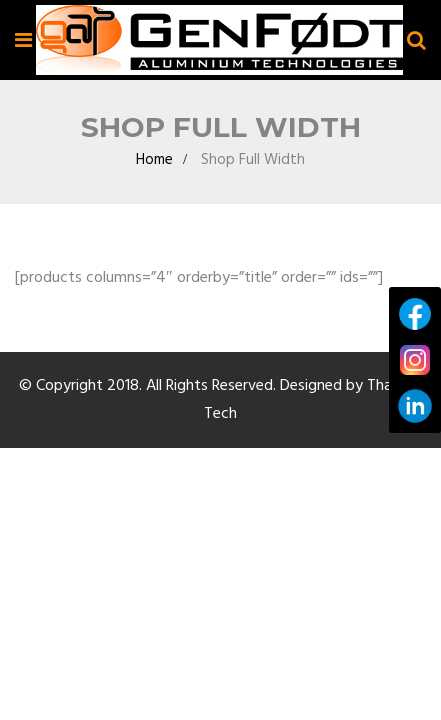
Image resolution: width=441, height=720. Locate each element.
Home (154, 180)
